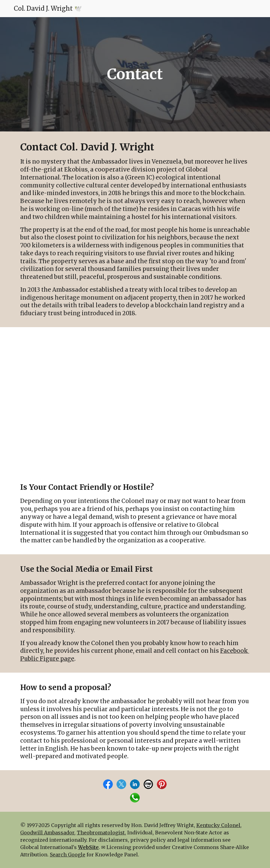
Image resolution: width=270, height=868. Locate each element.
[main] (135, 74)
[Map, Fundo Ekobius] (135, 400)
